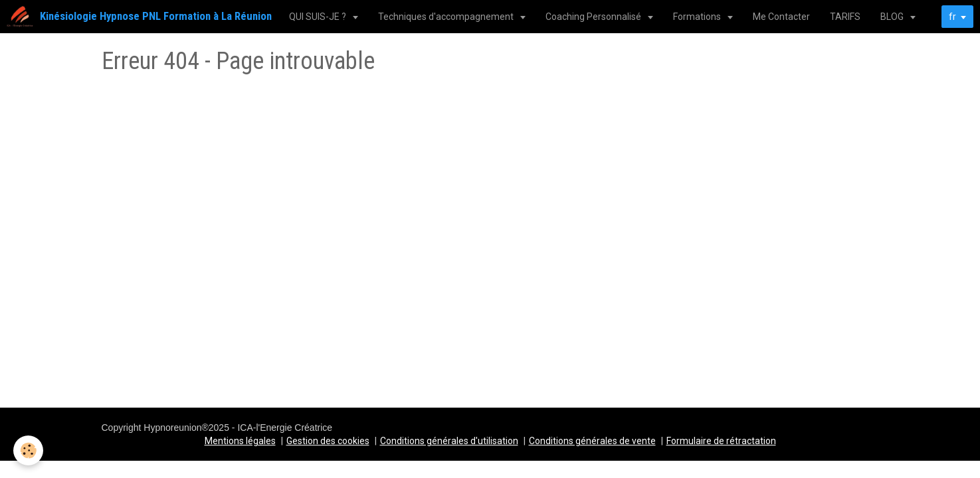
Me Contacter (781, 17)
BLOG (893, 17)
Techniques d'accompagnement (447, 17)
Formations (698, 17)
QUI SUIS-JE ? (319, 17)
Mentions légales (240, 441)
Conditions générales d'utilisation (449, 441)
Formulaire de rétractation (721, 441)
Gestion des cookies (328, 441)
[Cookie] (28, 450)
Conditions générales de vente (592, 441)
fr (952, 17)
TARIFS (845, 17)
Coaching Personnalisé (594, 17)
